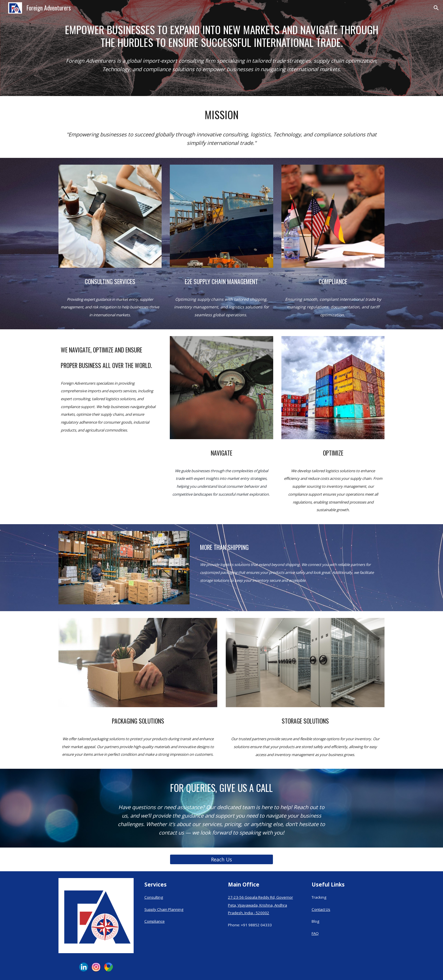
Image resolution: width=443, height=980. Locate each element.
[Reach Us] (221, 859)
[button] (436, 8)
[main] (221, 36)
